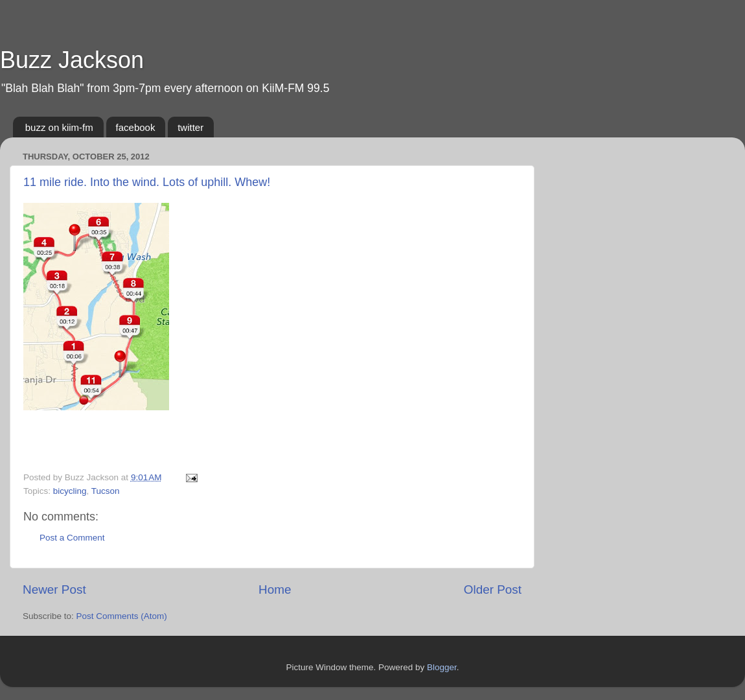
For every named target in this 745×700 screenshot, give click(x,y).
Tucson (106, 491)
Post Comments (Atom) (122, 616)
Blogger (442, 667)
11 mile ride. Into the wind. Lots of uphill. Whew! (147, 182)
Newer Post (54, 589)
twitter (190, 127)
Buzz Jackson (72, 60)
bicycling (70, 491)
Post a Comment (72, 538)
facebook (136, 127)
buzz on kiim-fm (59, 127)
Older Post (493, 589)
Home (275, 589)
